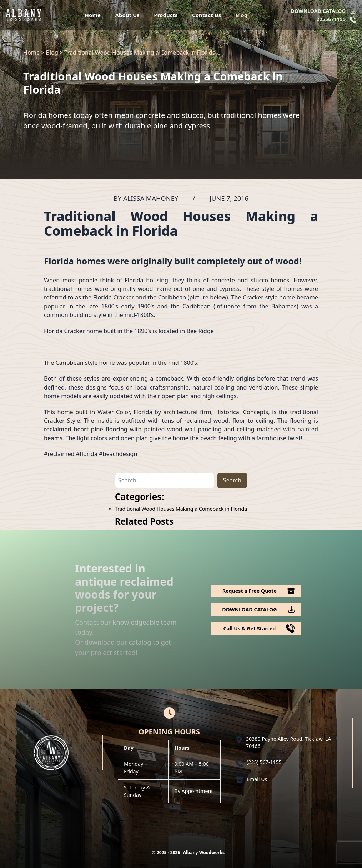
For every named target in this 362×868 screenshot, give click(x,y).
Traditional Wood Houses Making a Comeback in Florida (181, 509)
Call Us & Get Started (250, 628)
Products (166, 15)
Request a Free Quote (250, 591)
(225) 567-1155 (264, 762)
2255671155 (331, 19)
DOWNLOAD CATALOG (318, 11)
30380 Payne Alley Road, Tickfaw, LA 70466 (288, 742)
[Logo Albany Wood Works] (24, 15)
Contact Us (207, 15)
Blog (242, 15)
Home (93, 15)
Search (232, 480)
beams (53, 438)
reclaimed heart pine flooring (86, 429)
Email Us (257, 779)
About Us (127, 15)
